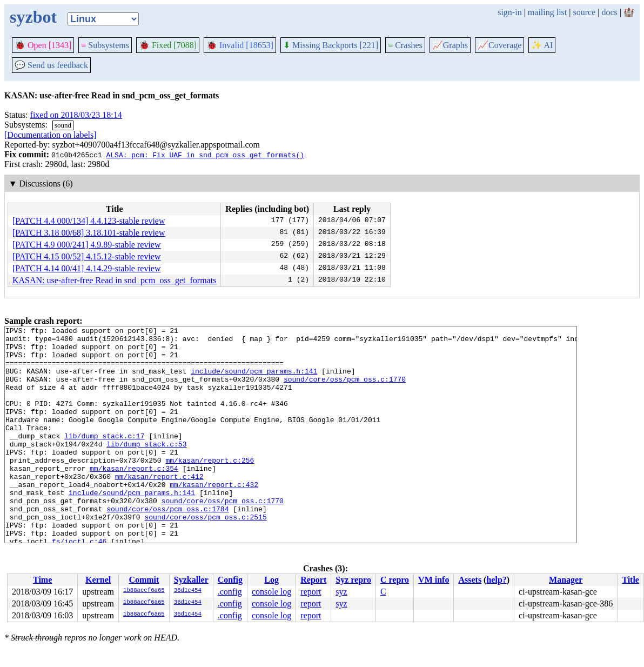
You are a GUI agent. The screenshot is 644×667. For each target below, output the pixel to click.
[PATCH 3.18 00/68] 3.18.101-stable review (89, 233)
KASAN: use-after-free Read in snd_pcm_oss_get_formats (114, 280)
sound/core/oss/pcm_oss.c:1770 (345, 390)
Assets (470, 580)
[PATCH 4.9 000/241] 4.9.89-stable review (87, 245)
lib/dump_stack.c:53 (146, 468)
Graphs (450, 45)
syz (341, 592)
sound (63, 125)
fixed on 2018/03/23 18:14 (76, 115)
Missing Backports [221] (331, 45)
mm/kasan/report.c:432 (214, 517)
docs (609, 12)
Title (630, 580)
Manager (566, 580)
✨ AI (542, 45)
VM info (434, 580)
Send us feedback (51, 65)
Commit (144, 580)
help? (496, 580)
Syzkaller (191, 580)
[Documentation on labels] (51, 135)
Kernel (98, 580)
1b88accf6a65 (144, 591)
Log (271, 580)
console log (271, 592)
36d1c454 (188, 591)
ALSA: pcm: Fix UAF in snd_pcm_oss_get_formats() (205, 155)
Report (313, 580)
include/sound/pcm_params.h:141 (254, 381)
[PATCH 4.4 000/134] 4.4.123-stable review (89, 221)
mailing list (547, 12)
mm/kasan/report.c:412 (159, 507)
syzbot (33, 17)
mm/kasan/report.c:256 (210, 488)
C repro (395, 580)
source (585, 12)
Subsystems (105, 45)
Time (42, 580)
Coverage (499, 45)
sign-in (509, 12)
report (311, 592)
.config (230, 592)
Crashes (405, 45)
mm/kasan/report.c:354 (134, 497)
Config (230, 580)
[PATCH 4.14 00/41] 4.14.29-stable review (87, 268)
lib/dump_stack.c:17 (104, 458)
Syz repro (353, 580)
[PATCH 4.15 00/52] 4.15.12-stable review (87, 256)
